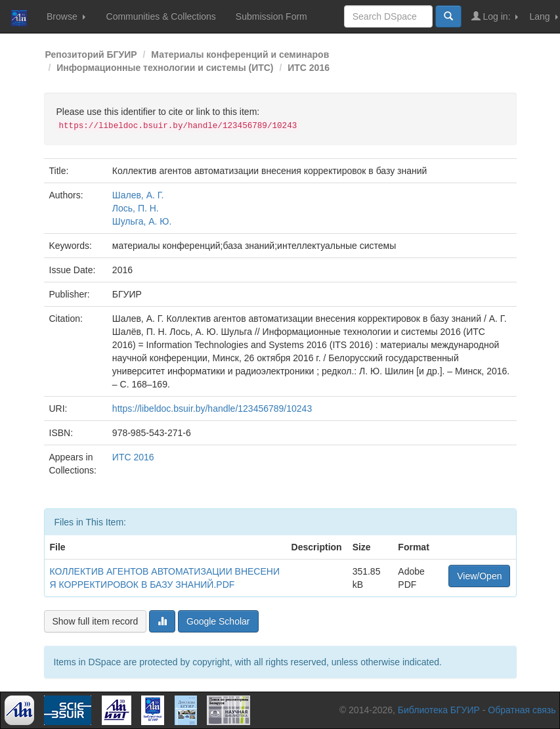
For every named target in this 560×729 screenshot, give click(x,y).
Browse (66, 16)
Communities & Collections (161, 16)
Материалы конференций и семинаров (240, 55)
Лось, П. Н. (136, 208)
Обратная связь (522, 710)
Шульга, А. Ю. (142, 221)
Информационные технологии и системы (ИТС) (165, 68)
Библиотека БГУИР (439, 710)
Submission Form (271, 16)
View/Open (479, 576)
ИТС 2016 (309, 68)
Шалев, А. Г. (138, 195)
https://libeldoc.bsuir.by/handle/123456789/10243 (212, 409)
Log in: (495, 16)
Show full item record (96, 621)
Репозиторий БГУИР (91, 55)
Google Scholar (218, 621)
